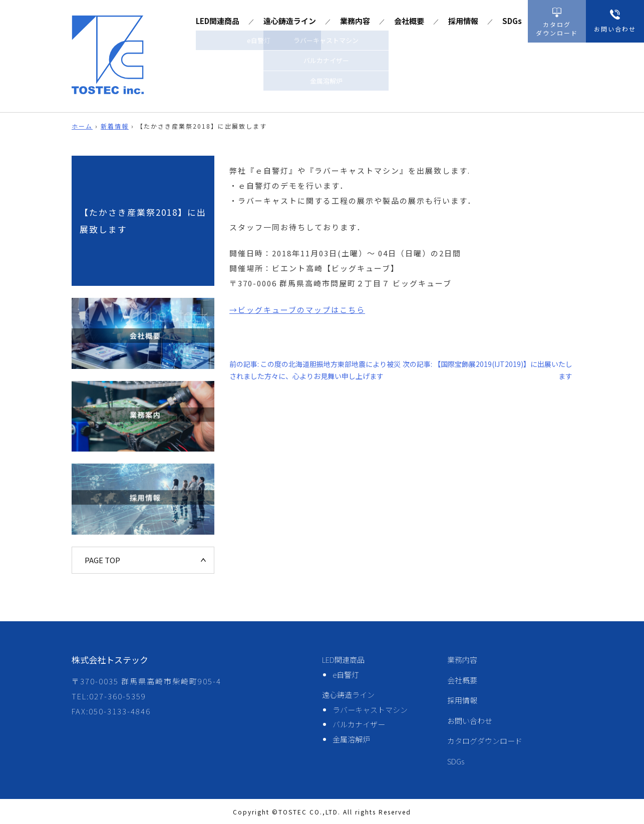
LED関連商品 (218, 21)
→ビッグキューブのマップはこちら (297, 310)
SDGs (512, 21)
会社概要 (409, 21)
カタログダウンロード (485, 741)
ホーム (82, 126)
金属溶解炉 (351, 739)
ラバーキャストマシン (370, 710)
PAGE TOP (102, 560)
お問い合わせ (470, 721)
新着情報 (115, 126)
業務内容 (355, 21)
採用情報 (463, 21)
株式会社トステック (110, 660)
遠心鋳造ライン (290, 21)
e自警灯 (346, 675)
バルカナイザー (359, 724)
